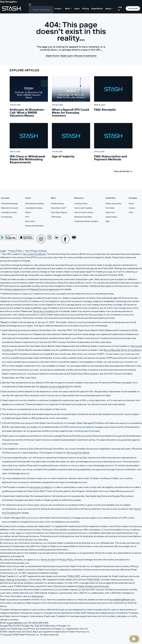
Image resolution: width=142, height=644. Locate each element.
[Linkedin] (57, 239)
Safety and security (114, 203)
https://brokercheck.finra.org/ (94, 586)
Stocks (28, 212)
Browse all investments (34, 226)
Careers (132, 208)
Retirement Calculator (83, 217)
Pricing (85, 9)
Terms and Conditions (34, 254)
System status (111, 217)
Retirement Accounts (9, 208)
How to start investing (83, 208)
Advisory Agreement (15, 289)
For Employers (7, 217)
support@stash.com (17, 623)
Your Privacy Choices (36, 251)
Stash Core (110, 212)
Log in (120, 9)
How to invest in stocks (84, 212)
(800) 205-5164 (40, 623)
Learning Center (81, 203)
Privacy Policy (15, 251)
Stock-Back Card (58, 208)
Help (107, 221)
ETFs (27, 217)
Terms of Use (47, 560)
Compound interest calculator (86, 221)
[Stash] (11, 9)
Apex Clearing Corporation (14, 580)
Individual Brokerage (9, 203)
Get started (133, 8)
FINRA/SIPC (74, 576)
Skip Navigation (8, 2)
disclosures (37, 596)
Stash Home (52, 56)
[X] (50, 239)
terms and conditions (41, 487)
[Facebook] (65, 239)
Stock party (30, 221)
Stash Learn (67, 56)
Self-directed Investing (35, 203)
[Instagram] (41, 239)
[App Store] (26, 237)
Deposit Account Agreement (45, 289)
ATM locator (56, 217)
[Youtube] (74, 239)
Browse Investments (85, 56)
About (131, 203)
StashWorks (97, 9)
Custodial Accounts (9, 212)
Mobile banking (57, 203)
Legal (3, 251)
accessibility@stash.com (122, 600)
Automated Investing (34, 208)
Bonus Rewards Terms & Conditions (123, 350)
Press (131, 212)
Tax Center (110, 208)
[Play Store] (8, 237)
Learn (77, 9)
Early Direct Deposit (59, 212)
